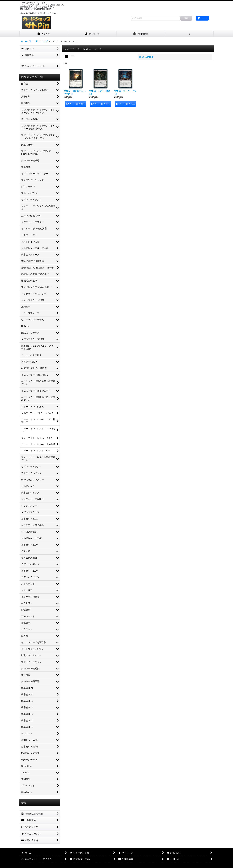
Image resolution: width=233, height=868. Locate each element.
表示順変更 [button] (146, 57)
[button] (189, 34)
